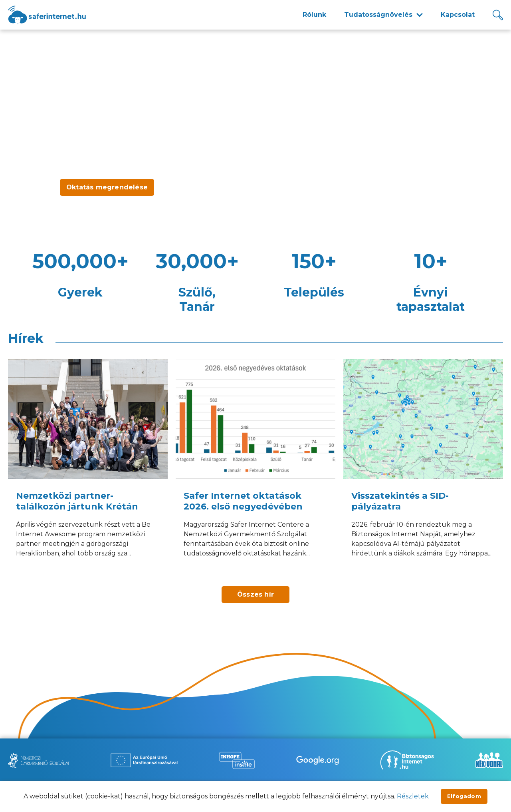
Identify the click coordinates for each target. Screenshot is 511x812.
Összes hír (255, 594)
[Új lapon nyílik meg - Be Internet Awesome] (318, 760)
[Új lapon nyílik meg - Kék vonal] (489, 760)
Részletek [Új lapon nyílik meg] (413, 796)
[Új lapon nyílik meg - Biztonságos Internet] (407, 760)
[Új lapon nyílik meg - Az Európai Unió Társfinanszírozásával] (144, 760)
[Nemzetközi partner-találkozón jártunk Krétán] (88, 469)
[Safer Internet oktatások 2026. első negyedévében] (255, 469)
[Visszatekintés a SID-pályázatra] (423, 469)
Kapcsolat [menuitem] (458, 15)
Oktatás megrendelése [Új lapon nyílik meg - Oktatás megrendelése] (107, 187)
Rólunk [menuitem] (314, 15)
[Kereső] (498, 15)
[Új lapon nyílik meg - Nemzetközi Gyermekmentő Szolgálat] (39, 760)
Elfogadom (464, 796)
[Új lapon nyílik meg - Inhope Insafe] (237, 760)
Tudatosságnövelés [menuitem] (378, 15)
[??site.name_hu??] (47, 15)
